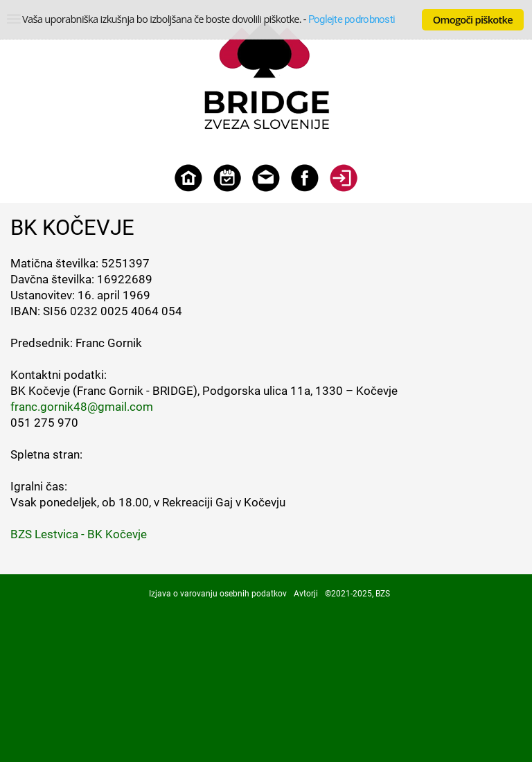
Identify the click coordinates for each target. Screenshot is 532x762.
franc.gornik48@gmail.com (82, 407)
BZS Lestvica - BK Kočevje (79, 534)
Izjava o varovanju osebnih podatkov (218, 594)
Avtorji (306, 594)
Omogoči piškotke (473, 19)
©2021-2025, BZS (357, 594)
